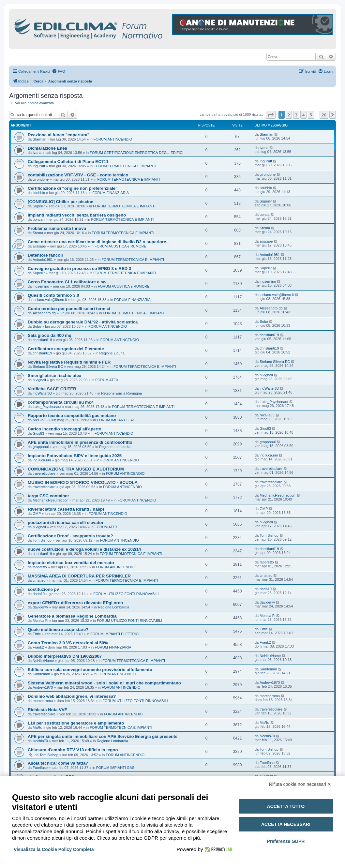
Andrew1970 (43, 687)
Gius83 (38, 433)
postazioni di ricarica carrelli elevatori (66, 523)
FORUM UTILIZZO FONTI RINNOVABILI (126, 594)
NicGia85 (40, 420)
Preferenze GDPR (286, 841)
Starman (39, 139)
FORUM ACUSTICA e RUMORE (120, 246)
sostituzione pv (43, 589)
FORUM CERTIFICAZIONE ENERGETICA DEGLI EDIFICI (136, 153)
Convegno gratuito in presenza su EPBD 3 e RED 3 (79, 269)
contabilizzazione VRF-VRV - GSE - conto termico (78, 175)
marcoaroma (43, 701)
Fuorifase (40, 768)
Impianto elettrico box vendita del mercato (71, 563)
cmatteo (39, 580)
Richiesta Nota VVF (47, 710)
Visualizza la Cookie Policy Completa (54, 849)
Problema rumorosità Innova (57, 228)
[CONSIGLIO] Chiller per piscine (60, 202)
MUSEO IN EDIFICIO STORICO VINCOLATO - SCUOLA (83, 482)
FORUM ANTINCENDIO (113, 139)
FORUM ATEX (107, 380)
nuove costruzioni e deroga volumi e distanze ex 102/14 (84, 549)
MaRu (37, 727)
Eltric (37, 634)
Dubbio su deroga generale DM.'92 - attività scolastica (83, 322)
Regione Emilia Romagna (121, 393)
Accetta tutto (286, 806)
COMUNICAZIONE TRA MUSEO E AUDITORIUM (76, 469)
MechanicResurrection (50, 500)
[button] (271, 115)
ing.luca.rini (42, 460)
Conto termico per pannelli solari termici (69, 309)
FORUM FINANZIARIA (111, 193)
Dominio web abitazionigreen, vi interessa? (72, 696)
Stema (38, 233)
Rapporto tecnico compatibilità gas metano (72, 416)
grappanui (41, 447)
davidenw (40, 607)
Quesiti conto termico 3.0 (53, 295)
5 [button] (311, 115)
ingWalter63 (42, 393)
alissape (39, 246)
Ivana (37, 153)
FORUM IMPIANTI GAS (116, 420)
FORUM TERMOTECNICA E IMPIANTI (125, 166)
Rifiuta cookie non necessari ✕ (300, 784)
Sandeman (41, 674)
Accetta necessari (286, 824)
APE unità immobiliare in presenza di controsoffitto (80, 442)
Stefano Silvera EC (48, 367)
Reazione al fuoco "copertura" (59, 135)
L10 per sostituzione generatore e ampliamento (76, 723)
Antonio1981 (43, 260)
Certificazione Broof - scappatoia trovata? (70, 536)
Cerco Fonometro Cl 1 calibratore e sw (67, 282)
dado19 (39, 594)
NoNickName (43, 661)
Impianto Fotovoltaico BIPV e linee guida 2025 (75, 456)
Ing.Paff (39, 166)
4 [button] (303, 115)
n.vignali (39, 380)
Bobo (37, 326)
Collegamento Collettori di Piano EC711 (68, 162)
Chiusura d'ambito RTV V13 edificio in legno (73, 750)
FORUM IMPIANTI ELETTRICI (115, 634)
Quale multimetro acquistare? (58, 629)
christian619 (42, 340)
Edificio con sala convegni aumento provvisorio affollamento (90, 670)
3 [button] (296, 115)
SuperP (39, 206)
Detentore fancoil (45, 255)
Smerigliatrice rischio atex (54, 375)
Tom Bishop (42, 540)
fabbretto (40, 567)
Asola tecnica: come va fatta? (58, 763)
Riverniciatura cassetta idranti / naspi (66, 509)
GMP (37, 514)
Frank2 (38, 647)
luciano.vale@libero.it (50, 300)
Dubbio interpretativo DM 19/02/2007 (65, 656)
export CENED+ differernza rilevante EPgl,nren (75, 603)
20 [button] (324, 115)
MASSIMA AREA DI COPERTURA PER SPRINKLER (79, 576)
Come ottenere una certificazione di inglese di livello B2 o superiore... (99, 242)
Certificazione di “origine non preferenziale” (73, 188)
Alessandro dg (44, 313)
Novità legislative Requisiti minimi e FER (69, 362)
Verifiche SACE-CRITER (52, 389)
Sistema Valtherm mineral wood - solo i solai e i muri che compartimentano (104, 683)
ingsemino (41, 286)
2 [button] (289, 115)
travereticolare (44, 473)
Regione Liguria (112, 353)
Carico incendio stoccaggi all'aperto (65, 429)
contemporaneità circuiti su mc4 (61, 402)
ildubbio (39, 193)
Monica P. (40, 621)
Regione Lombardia (115, 447)
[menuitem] (58, 71)
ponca (37, 219)
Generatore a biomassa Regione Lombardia (72, 616)
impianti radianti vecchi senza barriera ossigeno (77, 215)
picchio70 (40, 741)
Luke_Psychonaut (47, 407)
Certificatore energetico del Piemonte (66, 349)
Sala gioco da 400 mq (50, 335)
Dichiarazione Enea (47, 148)
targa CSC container (48, 496)
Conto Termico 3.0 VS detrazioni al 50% (68, 643)
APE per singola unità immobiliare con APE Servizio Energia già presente (103, 736)
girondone (41, 179)
